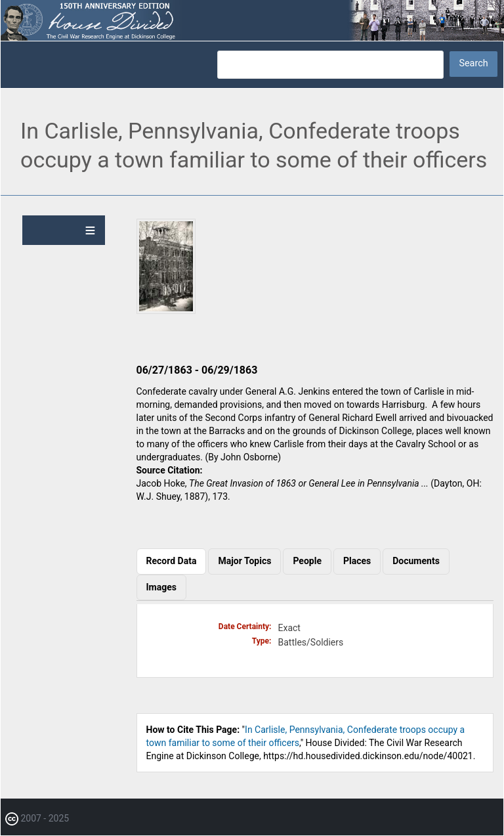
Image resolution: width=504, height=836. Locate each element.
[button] (166, 311)
